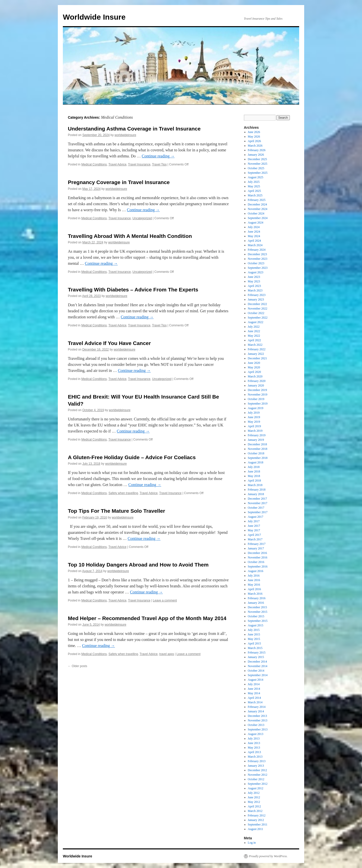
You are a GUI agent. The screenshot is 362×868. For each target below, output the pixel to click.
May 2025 (254, 186)
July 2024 (254, 227)
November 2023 (258, 259)
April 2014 (254, 698)
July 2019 (254, 413)
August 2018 (256, 462)
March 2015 (255, 648)
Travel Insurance (139, 164)
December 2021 (257, 358)
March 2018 (255, 485)
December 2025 (257, 159)
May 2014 (254, 693)
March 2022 (255, 345)
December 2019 (257, 390)
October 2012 (256, 779)
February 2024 (257, 250)
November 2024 (258, 209)
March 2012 (255, 811)
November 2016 (258, 557)
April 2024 (254, 241)
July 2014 (254, 684)
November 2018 (258, 449)
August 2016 (256, 571)
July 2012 (254, 793)
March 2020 (255, 376)
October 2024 (256, 213)
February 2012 (257, 815)
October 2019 (256, 399)
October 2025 (256, 168)
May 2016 (254, 585)
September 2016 (258, 567)
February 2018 (257, 490)
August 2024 (256, 223)
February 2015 (257, 653)
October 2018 (256, 453)
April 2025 (254, 191)
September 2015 (258, 621)
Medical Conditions (94, 164)
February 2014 (257, 707)
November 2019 (258, 395)
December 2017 (257, 499)
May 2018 (254, 476)
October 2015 (256, 616)
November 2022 (258, 309)
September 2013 (258, 729)
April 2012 (254, 806)
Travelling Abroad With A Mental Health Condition (130, 236)
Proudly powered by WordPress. (268, 856)
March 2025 (255, 195)
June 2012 (254, 797)
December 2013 (257, 716)
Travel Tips (159, 164)
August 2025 (256, 177)
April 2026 (254, 141)
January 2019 (256, 440)
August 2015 (256, 625)
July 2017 (254, 521)
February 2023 (257, 295)
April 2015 (254, 643)
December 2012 (257, 770)
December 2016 (257, 553)
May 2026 (254, 137)
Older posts (78, 666)
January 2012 (256, 820)
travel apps (167, 654)
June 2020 (254, 363)
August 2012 (256, 788)
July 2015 (254, 630)
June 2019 (254, 417)
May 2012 (254, 802)
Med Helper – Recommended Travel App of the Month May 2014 (147, 618)
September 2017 (258, 512)
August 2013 (256, 734)
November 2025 (258, 164)
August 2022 (256, 322)
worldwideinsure (125, 135)
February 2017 (257, 544)
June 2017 (254, 526)
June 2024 (254, 232)
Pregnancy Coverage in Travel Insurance (119, 182)
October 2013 (256, 725)
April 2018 (254, 481)
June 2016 (254, 580)
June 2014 (254, 689)
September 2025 (258, 173)
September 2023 (258, 268)
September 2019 (258, 404)
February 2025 (257, 200)
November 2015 (258, 612)
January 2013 (256, 766)
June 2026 (254, 132)
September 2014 (258, 675)
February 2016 (257, 598)
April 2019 (254, 426)
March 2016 (255, 594)
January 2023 (256, 299)
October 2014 (256, 671)
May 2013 (254, 748)
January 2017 (256, 548)
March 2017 (255, 539)
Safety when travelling (123, 493)
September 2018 (258, 458)
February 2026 (257, 150)
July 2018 (254, 467)
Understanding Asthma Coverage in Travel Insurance (134, 129)
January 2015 (256, 657)
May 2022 (254, 336)
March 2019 (255, 431)
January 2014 (256, 711)
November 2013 (258, 720)
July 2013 (254, 739)
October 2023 (256, 263)
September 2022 (258, 318)
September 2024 (258, 218)
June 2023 (254, 277)
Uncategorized (142, 218)
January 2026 (256, 155)
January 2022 (256, 354)
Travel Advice (117, 164)
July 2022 (254, 327)
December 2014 (257, 662)
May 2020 (254, 367)
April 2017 (254, 535)
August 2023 (256, 272)
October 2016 (256, 562)
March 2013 (255, 757)
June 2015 (254, 634)
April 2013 (254, 752)
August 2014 (256, 680)
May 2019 (254, 422)
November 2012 (258, 775)
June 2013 (254, 743)
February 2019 (257, 435)
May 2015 (254, 639)
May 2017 (254, 530)
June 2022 (254, 331)
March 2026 (255, 146)
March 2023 (255, 290)
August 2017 (256, 517)
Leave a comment (165, 600)
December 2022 (257, 304)
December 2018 (257, 444)
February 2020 (257, 381)
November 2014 (258, 666)
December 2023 (257, 254)
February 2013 (257, 761)
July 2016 (254, 576)
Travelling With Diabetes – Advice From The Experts (133, 290)
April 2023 (254, 286)
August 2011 (256, 829)
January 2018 (256, 494)
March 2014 (255, 702)
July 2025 (254, 182)
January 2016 (256, 603)
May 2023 (254, 281)
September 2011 (258, 824)
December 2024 (257, 204)
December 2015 (257, 607)
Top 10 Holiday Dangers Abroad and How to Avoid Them (138, 565)
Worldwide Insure (94, 17)
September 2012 (258, 784)
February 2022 (257, 349)
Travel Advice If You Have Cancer (109, 343)
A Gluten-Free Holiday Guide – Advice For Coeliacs (132, 457)
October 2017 (256, 508)
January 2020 (256, 385)
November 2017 (258, 503)
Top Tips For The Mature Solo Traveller (117, 511)
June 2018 (254, 471)
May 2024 (254, 236)
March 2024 (255, 245)
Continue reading (158, 156)
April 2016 (254, 589)
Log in (252, 843)
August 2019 (256, 408)
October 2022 (256, 313)
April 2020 (254, 372)
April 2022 (254, 340)
